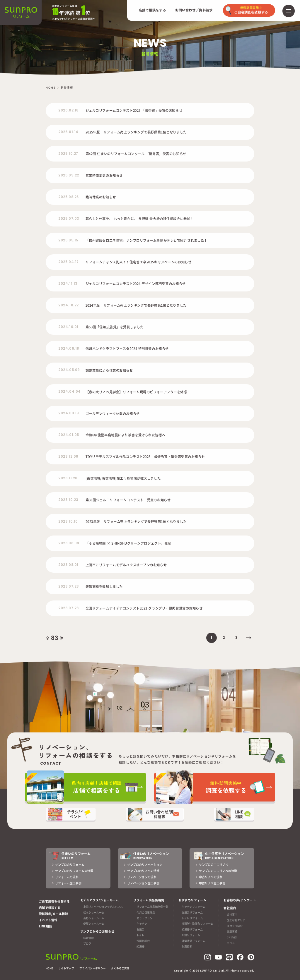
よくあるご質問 (120, 968)
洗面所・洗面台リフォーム (197, 924)
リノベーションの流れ (142, 877)
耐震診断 (187, 946)
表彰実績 (232, 931)
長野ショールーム (94, 918)
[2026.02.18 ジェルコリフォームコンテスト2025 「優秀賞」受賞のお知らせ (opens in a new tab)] (150, 111)
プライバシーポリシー (93, 968)
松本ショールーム (94, 912)
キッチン (142, 924)
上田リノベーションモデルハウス (103, 907)
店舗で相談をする (152, 10)
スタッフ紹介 (235, 926)
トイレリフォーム (192, 918)
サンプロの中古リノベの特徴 (218, 871)
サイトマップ (66, 968)
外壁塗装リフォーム (194, 941)
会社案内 (232, 914)
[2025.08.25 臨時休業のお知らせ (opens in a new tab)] (150, 197)
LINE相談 (46, 926)
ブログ (87, 943)
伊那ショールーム (94, 924)
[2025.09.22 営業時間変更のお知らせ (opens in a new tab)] (150, 175)
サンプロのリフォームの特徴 (74, 871)
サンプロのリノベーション (145, 865)
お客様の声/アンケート (240, 900)
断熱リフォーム (191, 935)
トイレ (140, 935)
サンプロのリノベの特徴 (143, 871)
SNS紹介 (232, 937)
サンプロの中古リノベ (214, 865)
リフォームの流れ (67, 877)
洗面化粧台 (143, 941)
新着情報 (88, 938)
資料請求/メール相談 (54, 914)
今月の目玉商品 (146, 912)
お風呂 (140, 929)
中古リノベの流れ (211, 877)
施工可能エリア (236, 920)
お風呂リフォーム (192, 912)
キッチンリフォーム (194, 907)
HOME (49, 968)
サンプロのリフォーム (70, 865)
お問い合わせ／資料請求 (194, 10)
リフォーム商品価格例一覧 (152, 907)
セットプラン (144, 918)
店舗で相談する (50, 908)
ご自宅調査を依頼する (54, 901)
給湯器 (140, 946)
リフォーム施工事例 (68, 883)
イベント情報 (48, 920)
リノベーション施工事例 (143, 883)
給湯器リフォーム (192, 929)
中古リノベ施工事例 (212, 883)
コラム (231, 943)
